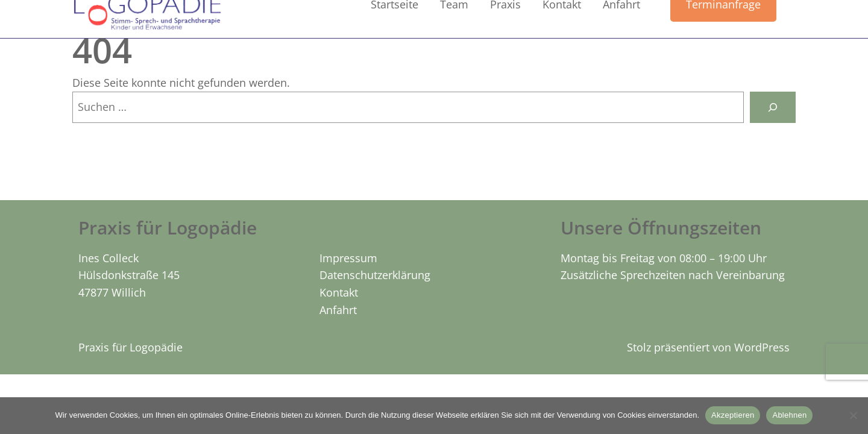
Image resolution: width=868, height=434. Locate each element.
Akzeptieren (733, 415)
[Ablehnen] (853, 415)
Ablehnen (789, 415)
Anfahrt (338, 310)
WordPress (762, 347)
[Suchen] (773, 107)
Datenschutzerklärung (375, 275)
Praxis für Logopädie (131, 347)
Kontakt (339, 292)
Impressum (348, 258)
